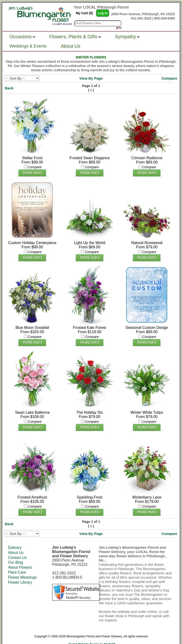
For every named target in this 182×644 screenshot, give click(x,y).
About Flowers (20, 557)
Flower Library (20, 572)
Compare (169, 78)
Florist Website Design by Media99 (92, 634)
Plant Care (17, 562)
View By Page (91, 78)
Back (9, 88)
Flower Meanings (23, 567)
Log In (103, 13)
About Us (16, 542)
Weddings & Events (28, 46)
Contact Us (17, 547)
